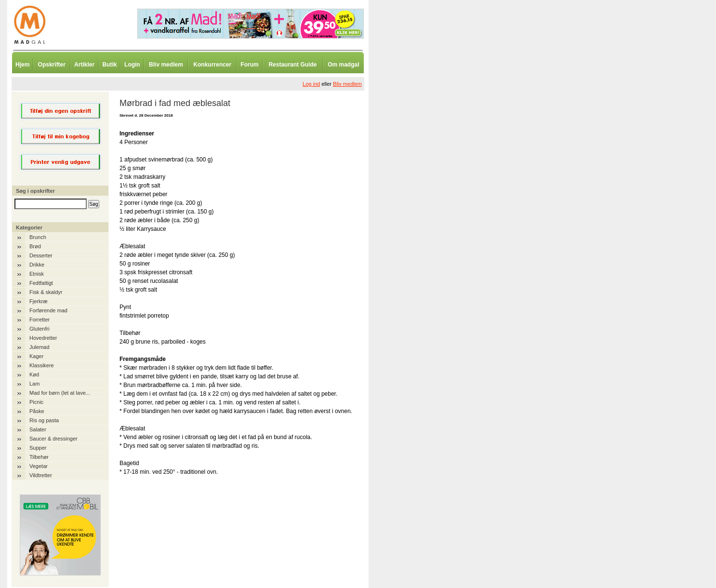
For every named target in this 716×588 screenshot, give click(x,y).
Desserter (41, 255)
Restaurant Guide (292, 65)
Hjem (22, 65)
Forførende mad (48, 310)
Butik (109, 65)
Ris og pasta (44, 420)
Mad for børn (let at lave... (60, 393)
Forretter (40, 320)
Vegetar (39, 466)
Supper (38, 448)
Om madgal (343, 65)
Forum (249, 65)
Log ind (311, 84)
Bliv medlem (166, 65)
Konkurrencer (212, 65)
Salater (38, 429)
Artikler (84, 65)
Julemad (40, 347)
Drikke (37, 265)
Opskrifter (52, 65)
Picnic (36, 402)
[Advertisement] (419, 239)
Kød (34, 374)
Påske (37, 411)
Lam (34, 384)
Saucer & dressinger (53, 439)
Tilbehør (39, 457)
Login (132, 65)
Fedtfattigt (41, 283)
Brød (35, 246)
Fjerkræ (39, 301)
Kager (36, 356)
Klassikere (42, 365)
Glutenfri (40, 329)
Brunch (38, 237)
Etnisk (37, 274)
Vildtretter (41, 475)
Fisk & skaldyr (46, 292)
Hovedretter (43, 338)
